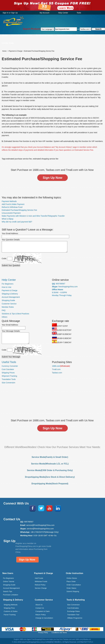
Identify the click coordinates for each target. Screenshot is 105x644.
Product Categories (85, 35)
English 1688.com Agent (22, 639)
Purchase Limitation (11, 595)
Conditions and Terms (59, 633)
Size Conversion (8, 383)
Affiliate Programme (75, 618)
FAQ (4, 310)
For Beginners (8, 284)
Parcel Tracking (10, 615)
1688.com (61, 366)
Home (5, 35)
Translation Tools (9, 379)
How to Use (6, 287)
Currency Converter (10, 366)
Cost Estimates (73, 608)
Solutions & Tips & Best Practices (15, 314)
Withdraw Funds (41, 581)
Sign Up (14, 13)
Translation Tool (73, 615)
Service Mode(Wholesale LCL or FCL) (50, 464)
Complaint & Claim (43, 611)
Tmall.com (56, 369)
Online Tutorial (9, 581)
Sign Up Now (27, 560)
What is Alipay (8, 219)
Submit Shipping (73, 591)
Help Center (63, 13)
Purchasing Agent (44, 35)
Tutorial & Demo (64, 35)
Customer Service (9, 304)
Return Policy (41, 615)
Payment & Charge (15, 51)
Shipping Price (9, 608)
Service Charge (41, 588)
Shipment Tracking (9, 376)
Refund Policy (40, 585)
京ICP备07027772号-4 (85, 642)
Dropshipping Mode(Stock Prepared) (50, 484)
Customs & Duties (11, 611)
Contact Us (40, 608)
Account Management (11, 297)
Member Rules (8, 307)
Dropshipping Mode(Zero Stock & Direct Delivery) (50, 477)
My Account (44, 13)
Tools (79, 13)
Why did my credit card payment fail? (17, 222)
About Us (39, 605)
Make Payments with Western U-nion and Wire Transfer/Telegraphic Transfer (33, 216)
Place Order (71, 581)
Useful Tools (8, 43)
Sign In (6, 13)
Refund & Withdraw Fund (12, 207)
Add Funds (39, 578)
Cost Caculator (8, 369)
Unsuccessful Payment (11, 213)
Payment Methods (9, 201)
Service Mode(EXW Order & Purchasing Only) (50, 470)
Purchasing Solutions (22, 35)
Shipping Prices (8, 373)
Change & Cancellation (44, 618)
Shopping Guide (8, 300)
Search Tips (8, 591)
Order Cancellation (74, 585)
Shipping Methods (11, 605)
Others (4, 317)
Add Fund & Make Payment (13, 204)
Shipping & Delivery (10, 294)
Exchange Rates (73, 611)
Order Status (71, 588)
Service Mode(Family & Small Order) (50, 457)
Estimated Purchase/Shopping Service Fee (39, 51)
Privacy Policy (43, 633)
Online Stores (72, 578)
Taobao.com (57, 373)
